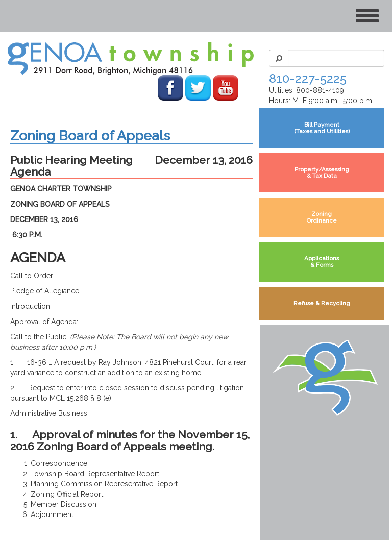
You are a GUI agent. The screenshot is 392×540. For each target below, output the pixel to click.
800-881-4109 (320, 90)
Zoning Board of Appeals (90, 136)
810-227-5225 (308, 78)
